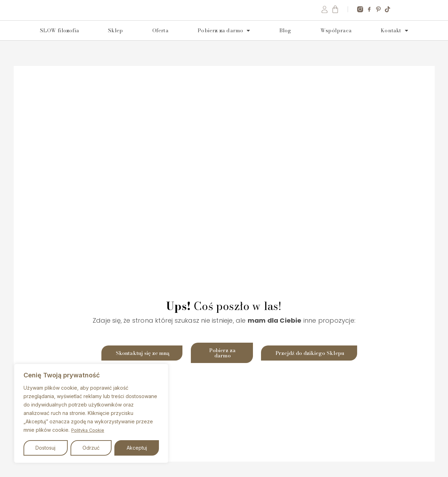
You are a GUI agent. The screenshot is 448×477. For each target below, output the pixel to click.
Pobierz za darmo (224, 41)
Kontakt (394, 41)
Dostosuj (45, 448)
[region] (91, 414)
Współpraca (336, 41)
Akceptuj (137, 448)
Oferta (160, 41)
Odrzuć (91, 448)
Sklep (115, 41)
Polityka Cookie (89, 430)
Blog (285, 41)
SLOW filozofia (59, 41)
